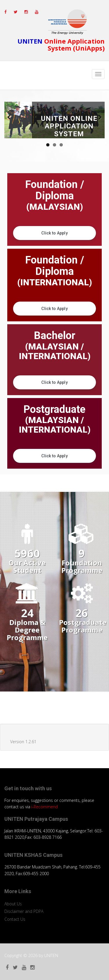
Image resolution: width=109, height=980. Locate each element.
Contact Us (15, 919)
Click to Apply (54, 233)
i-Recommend (45, 807)
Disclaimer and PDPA (24, 911)
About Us (13, 904)
